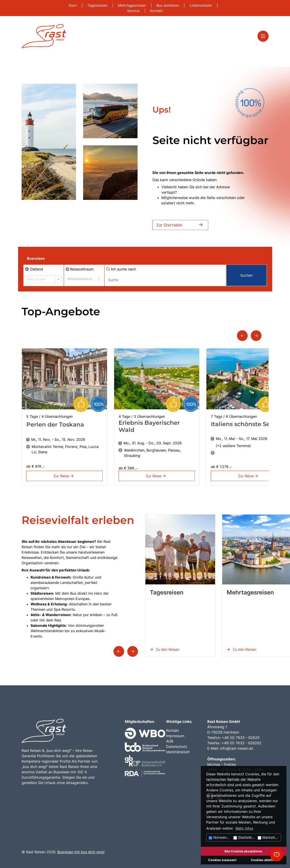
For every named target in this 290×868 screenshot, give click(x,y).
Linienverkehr (201, 5)
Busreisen (36, 258)
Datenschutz (177, 747)
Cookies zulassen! (222, 860)
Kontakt (156, 11)
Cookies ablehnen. (265, 860)
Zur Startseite (180, 225)
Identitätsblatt (178, 752)
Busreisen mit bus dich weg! (81, 852)
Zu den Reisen (165, 649)
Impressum (175, 736)
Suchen (246, 275)
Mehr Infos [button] (244, 828)
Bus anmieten (168, 5)
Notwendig (220, 837)
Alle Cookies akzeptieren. (244, 851)
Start (73, 5)
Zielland (34, 269)
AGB (170, 741)
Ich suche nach (121, 269)
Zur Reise (64, 476)
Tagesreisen (98, 5)
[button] (242, 336)
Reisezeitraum (80, 269)
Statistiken (245, 837)
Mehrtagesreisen (133, 5)
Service (134, 11)
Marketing (268, 837)
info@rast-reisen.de (237, 748)
